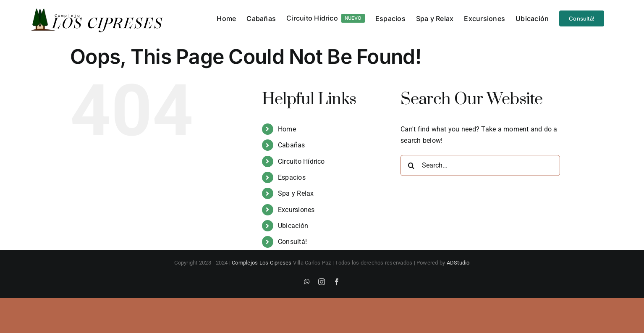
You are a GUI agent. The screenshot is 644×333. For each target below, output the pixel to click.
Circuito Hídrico (301, 161)
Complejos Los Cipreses (262, 263)
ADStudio (458, 263)
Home (287, 129)
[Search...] (480, 165)
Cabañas (292, 145)
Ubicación (293, 226)
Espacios (292, 177)
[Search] (411, 165)
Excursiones (296, 210)
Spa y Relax (296, 193)
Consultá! (292, 242)
